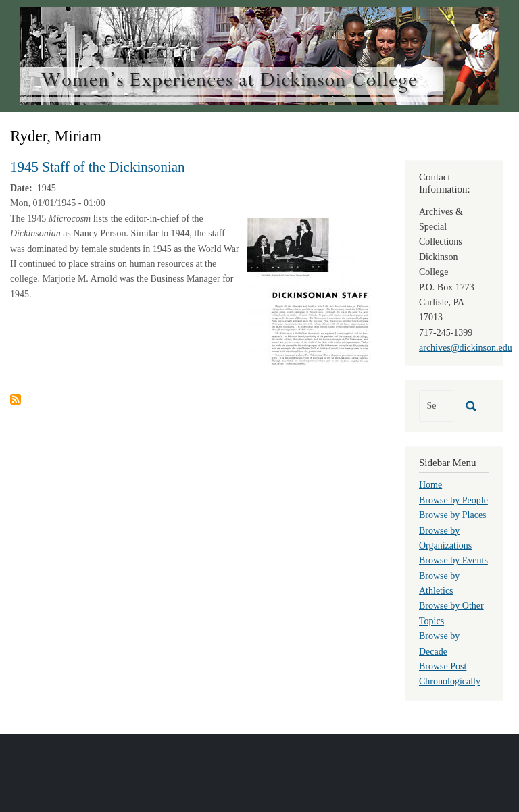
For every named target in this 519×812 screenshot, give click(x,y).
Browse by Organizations (445, 538)
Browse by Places (453, 515)
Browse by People (453, 500)
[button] (310, 291)
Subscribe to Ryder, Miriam (16, 399)
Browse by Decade (439, 643)
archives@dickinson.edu (466, 348)
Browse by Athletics (439, 583)
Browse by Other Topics (451, 613)
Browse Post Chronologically (450, 674)
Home (430, 485)
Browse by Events (453, 560)
